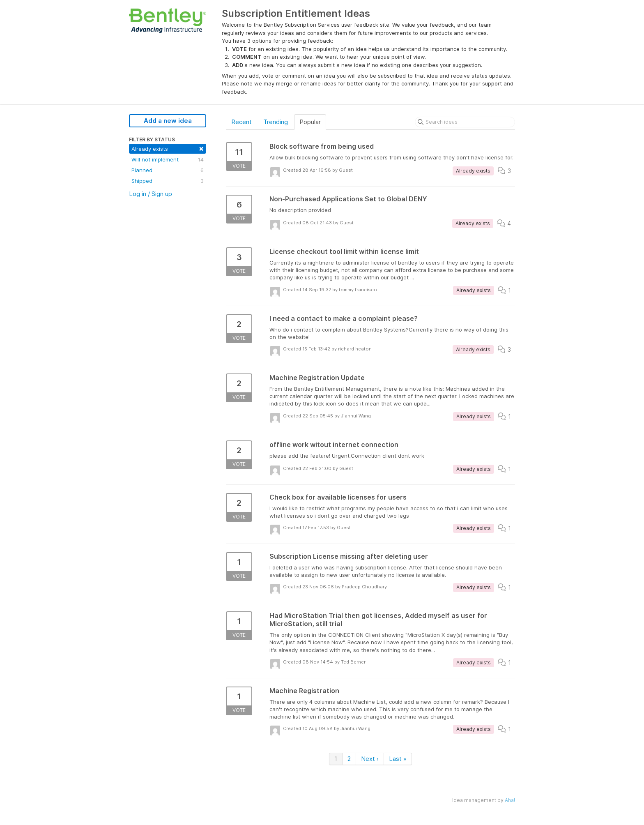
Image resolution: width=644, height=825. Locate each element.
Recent (241, 122)
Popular (310, 122)
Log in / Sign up (151, 194)
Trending (276, 122)
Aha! (510, 800)
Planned (168, 170)
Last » (398, 759)
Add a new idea (168, 121)
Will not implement (168, 159)
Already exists (168, 148)
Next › (370, 759)
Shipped (168, 181)
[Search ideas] (465, 122)
